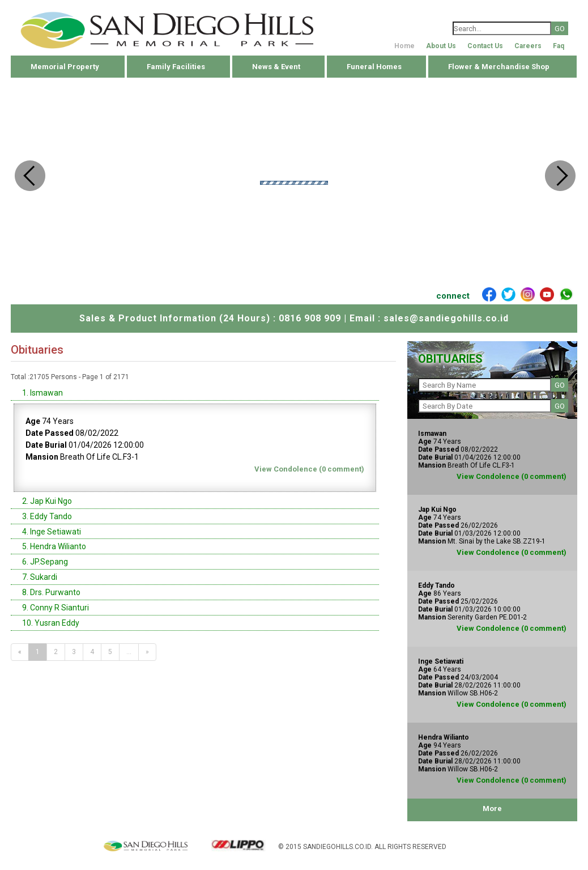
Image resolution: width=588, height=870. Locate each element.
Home (404, 46)
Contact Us (485, 46)
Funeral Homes (374, 67)
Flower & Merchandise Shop (499, 67)
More (492, 809)
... (129, 652)
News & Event (276, 67)
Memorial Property (65, 67)
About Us (441, 46)
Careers (528, 46)
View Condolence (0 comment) (309, 469)
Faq (559, 46)
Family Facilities (176, 67)
